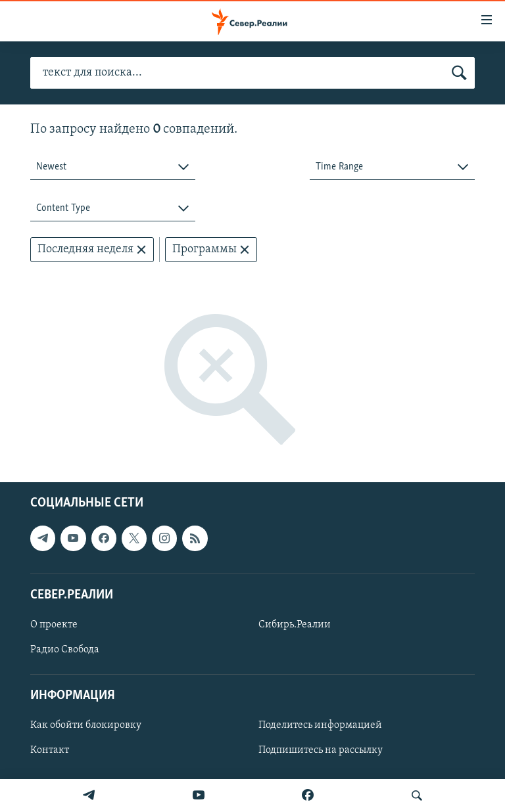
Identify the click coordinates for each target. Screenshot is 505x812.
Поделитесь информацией (320, 726)
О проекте (54, 625)
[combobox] (113, 167)
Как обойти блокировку (86, 726)
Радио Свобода (65, 650)
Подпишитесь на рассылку (321, 751)
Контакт (50, 751)
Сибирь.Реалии (295, 625)
